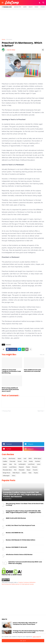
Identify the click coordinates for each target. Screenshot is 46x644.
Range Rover (7, 473)
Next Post (40, 411)
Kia (15, 464)
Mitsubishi (22, 470)
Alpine (19, 458)
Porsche (35, 470)
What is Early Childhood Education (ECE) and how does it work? (10, 390)
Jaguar (5, 464)
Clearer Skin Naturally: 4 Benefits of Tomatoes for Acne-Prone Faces (25, 624)
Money (37, 7)
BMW (30, 458)
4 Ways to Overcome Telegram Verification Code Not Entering (11, 371)
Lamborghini (22, 464)
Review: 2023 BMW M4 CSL (15, 533)
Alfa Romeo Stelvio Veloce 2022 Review (19, 555)
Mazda (28, 467)
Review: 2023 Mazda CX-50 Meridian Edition (21, 540)
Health (31, 7)
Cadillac (5, 461)
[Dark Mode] (40, 3)
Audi (25, 458)
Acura (4, 458)
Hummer (38, 461)
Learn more (36, 637)
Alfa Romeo (12, 458)
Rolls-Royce (16, 473)
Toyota (36, 473)
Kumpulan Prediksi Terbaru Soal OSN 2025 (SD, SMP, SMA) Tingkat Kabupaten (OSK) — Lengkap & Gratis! (24, 512)
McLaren (35, 467)
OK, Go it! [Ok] (23, 641)
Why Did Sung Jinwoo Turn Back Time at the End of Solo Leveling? (25, 504)
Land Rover (31, 464)
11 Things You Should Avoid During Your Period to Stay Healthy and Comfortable (28, 632)
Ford (25, 461)
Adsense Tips (17, 7)
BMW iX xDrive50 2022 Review (16, 518)
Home (3, 39)
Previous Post (7, 411)
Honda (31, 461)
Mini (15, 470)
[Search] (44, 3)
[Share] (43, 50)
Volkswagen (6, 476)
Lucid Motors (13, 467)
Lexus (39, 464)
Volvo (14, 476)
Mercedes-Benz (7, 470)
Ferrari (20, 461)
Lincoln (5, 467)
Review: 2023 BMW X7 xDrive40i (16, 547)
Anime (25, 7)
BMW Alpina (38, 458)
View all (42, 355)
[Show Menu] (2, 3)
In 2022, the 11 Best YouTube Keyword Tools (20, 525)
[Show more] (31, 349)
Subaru (24, 473)
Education (9, 39)
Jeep (10, 464)
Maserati (21, 467)
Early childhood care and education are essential (32, 371)
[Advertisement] (23, 24)
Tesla (30, 473)
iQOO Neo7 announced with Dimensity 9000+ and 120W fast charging (25, 563)
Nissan (29, 470)
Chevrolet (12, 461)
